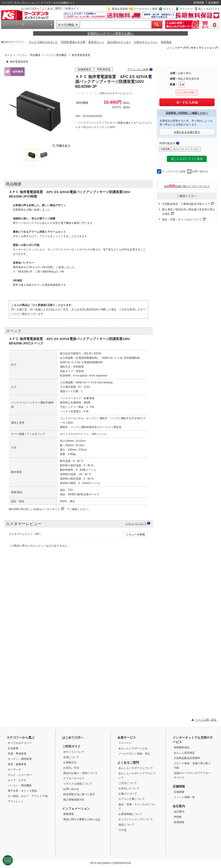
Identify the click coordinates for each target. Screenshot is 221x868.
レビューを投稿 (136, 534)
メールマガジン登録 (145, 9)
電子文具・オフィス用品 (22, 791)
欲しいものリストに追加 (187, 159)
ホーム (8, 55)
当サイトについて (74, 752)
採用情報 (199, 3)
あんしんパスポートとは (133, 748)
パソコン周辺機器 (56, 55)
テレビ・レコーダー (20, 775)
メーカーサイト (51, 509)
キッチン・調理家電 (20, 759)
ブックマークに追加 (173, 171)
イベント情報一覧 (184, 797)
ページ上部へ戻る (206, 720)
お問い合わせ (200, 171)
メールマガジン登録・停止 (134, 754)
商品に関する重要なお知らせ (82, 819)
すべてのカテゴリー (20, 743)
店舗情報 (179, 786)
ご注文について (128, 783)
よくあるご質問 (51, 9)
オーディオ (14, 770)
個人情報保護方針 (74, 800)
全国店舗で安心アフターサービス (187, 186)
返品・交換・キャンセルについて (182, 219)
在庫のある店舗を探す (187, 132)
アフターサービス (74, 778)
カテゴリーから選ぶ (15, 25)
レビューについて (136, 523)
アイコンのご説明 (138, 69)
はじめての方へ (30, 9)
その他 (122, 830)
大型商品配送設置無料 (187, 758)
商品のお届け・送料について (80, 773)
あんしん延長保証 (184, 753)
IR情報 (178, 817)
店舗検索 (179, 792)
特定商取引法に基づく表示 (79, 794)
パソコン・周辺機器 (29, 55)
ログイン (168, 9)
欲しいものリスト (209, 9)
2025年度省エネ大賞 (73, 42)
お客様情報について (130, 814)
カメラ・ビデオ (17, 780)
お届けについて (128, 794)
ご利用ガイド (71, 9)
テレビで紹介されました (43, 42)
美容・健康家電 (17, 764)
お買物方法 (70, 762)
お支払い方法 (71, 768)
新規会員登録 (120, 9)
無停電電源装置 (81, 55)
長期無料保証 (182, 747)
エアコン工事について (132, 799)
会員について (71, 757)
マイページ (186, 9)
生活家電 (13, 748)
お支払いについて (129, 788)
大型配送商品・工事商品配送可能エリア (186, 204)
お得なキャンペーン (146, 42)
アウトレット (16, 801)
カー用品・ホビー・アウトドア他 (28, 796)
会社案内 (213, 3)
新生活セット (96, 42)
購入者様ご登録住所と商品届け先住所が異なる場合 (189, 212)
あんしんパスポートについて (136, 768)
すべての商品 (66, 25)
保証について (126, 825)
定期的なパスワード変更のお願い (110, 33)
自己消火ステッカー (119, 42)
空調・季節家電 (17, 754)
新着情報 (69, 814)
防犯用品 (166, 42)
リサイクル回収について (78, 784)
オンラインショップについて (136, 819)
